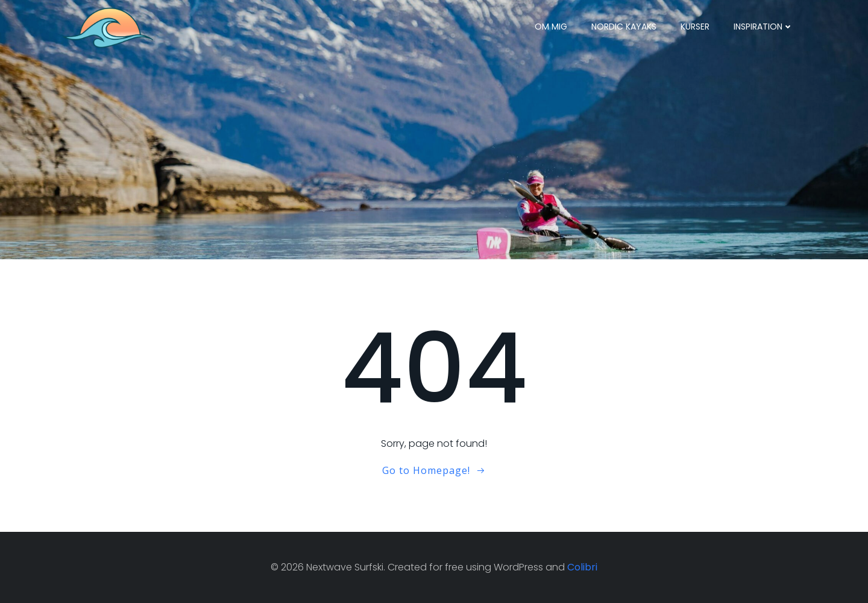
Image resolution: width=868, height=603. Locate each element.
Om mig (551, 27)
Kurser (695, 27)
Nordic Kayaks (624, 27)
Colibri (582, 567)
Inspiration (763, 27)
